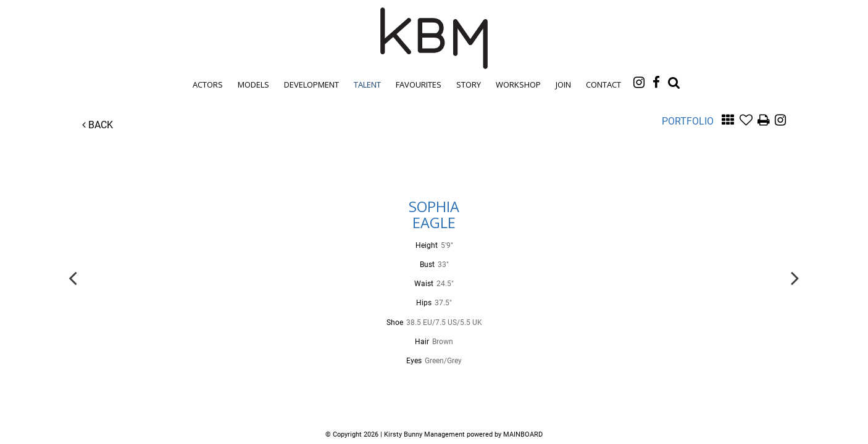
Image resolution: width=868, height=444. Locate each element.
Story (469, 84)
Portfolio (688, 121)
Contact (603, 84)
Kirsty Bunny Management (434, 38)
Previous (73, 277)
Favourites (419, 84)
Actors (208, 84)
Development (311, 84)
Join (563, 84)
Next (795, 277)
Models (253, 84)
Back (98, 125)
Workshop (518, 84)
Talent (367, 84)
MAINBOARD (523, 434)
